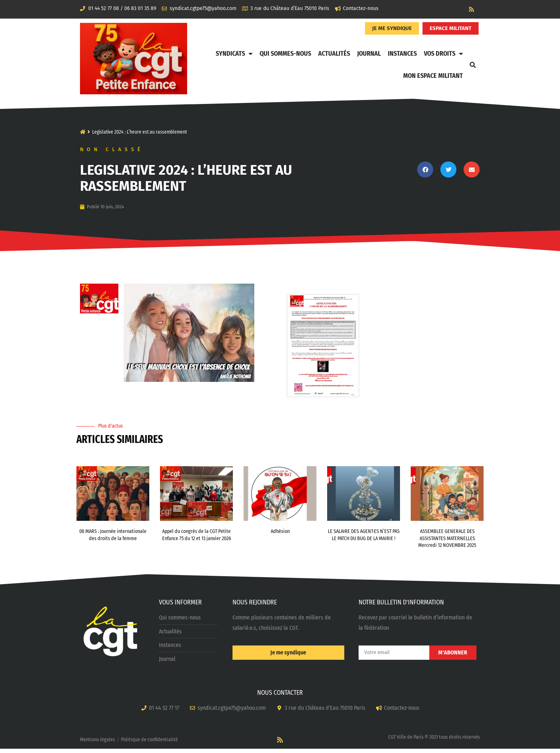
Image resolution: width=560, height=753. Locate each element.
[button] (472, 65)
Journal (369, 54)
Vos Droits (443, 54)
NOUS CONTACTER (280, 697)
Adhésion (280, 536)
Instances (402, 54)
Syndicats (234, 54)
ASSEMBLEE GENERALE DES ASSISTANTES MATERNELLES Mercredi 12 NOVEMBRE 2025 (447, 543)
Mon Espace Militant (433, 76)
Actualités (334, 54)
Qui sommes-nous (285, 54)
